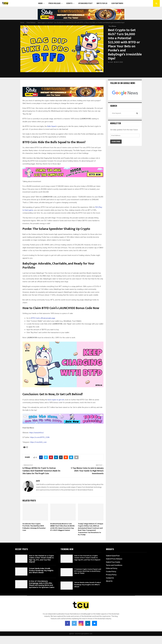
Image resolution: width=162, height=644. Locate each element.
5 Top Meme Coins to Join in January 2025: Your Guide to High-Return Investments (87, 471)
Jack (111, 62)
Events (69, 3)
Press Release (55, 3)
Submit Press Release (114, 559)
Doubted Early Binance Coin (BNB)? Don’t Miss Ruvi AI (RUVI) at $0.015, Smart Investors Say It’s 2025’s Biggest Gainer (62, 527)
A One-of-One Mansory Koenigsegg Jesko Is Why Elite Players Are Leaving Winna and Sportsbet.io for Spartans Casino (42, 584)
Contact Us (110, 578)
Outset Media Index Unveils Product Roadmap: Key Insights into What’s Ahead (41, 571)
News (40, 3)
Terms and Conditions (114, 565)
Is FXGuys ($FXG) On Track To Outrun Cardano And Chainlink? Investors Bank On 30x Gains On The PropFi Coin (41, 471)
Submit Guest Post (113, 556)
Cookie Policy (111, 572)
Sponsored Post (85, 3)
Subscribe (116, 142)
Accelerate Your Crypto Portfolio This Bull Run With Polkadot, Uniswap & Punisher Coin (34, 527)
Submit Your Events (113, 562)
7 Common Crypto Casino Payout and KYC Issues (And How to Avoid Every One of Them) (88, 571)
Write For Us (102, 3)
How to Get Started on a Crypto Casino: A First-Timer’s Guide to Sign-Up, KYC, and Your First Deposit (41, 559)
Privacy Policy (111, 575)
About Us (109, 581)
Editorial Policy (112, 568)
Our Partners (117, 3)
